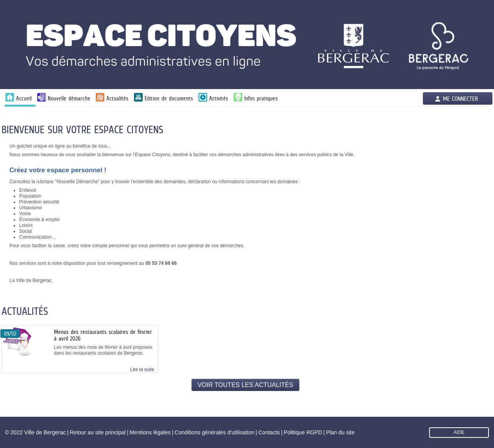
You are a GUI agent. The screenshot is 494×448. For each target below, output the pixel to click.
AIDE (459, 432)
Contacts (269, 432)
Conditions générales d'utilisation (215, 432)
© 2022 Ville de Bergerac (36, 432)
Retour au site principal (98, 432)
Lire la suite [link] (142, 369)
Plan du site (340, 432)
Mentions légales (150, 432)
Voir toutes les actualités (246, 385)
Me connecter (460, 99)
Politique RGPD (303, 432)
